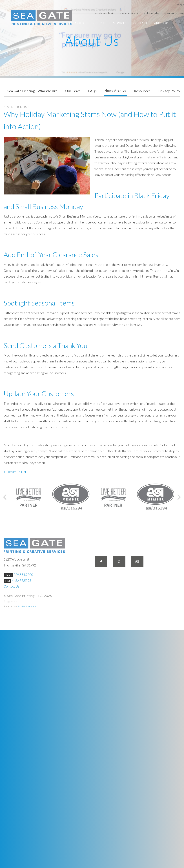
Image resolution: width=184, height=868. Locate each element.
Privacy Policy (169, 91)
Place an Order (129, 13)
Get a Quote (151, 13)
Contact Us (12, 586)
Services (120, 23)
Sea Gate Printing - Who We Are (33, 91)
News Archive (115, 90)
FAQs (92, 91)
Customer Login (105, 13)
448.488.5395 (21, 581)
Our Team (73, 91)
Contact (140, 23)
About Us (161, 23)
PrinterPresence (27, 606)
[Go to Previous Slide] (5, 497)
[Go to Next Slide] (179, 497)
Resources (142, 91)
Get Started (74, 23)
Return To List (16, 472)
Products (99, 23)
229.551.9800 (23, 575)
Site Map (11, 602)
